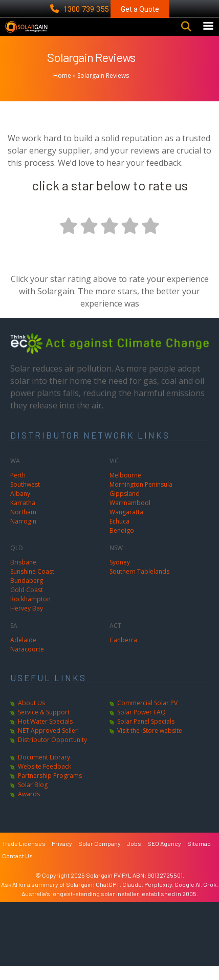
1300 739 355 (80, 9)
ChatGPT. (109, 898)
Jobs (134, 857)
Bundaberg (27, 594)
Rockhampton (30, 613)
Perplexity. (159, 898)
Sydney (120, 576)
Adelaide (23, 654)
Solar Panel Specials (146, 735)
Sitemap (199, 857)
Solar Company (100, 857)
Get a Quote (140, 9)
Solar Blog (33, 799)
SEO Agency (164, 857)
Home (62, 89)
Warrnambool (130, 517)
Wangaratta (126, 526)
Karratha (23, 517)
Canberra (123, 654)
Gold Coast (27, 604)
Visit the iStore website (150, 744)
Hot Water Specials (45, 735)
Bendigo (122, 544)
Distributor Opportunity (52, 754)
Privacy (62, 857)
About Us (31, 717)
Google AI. (189, 898)
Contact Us (17, 869)
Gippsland (125, 507)
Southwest (25, 498)
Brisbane (23, 576)
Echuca (119, 535)
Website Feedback (45, 780)
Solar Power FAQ (141, 726)
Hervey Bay (27, 622)
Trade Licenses (24, 857)
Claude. (133, 898)
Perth (18, 489)
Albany (20, 507)
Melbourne (125, 489)
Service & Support (44, 726)
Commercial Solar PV (147, 717)
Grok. (211, 898)
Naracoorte (27, 663)
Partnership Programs (50, 789)
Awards (29, 808)
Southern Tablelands (139, 585)
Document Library (44, 771)
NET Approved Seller (48, 744)
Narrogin (23, 535)
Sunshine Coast (32, 585)
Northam (23, 526)
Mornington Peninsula (141, 498)
